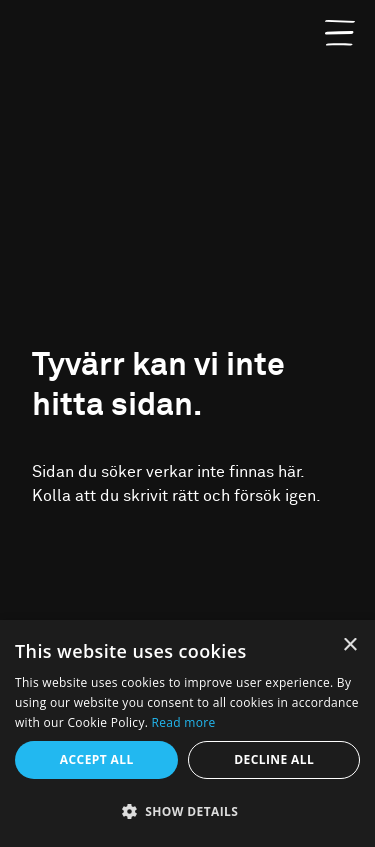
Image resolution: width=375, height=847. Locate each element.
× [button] (349, 645)
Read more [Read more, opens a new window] (184, 722)
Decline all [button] (274, 759)
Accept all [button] (97, 759)
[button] (187, 812)
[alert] (187, 733)
